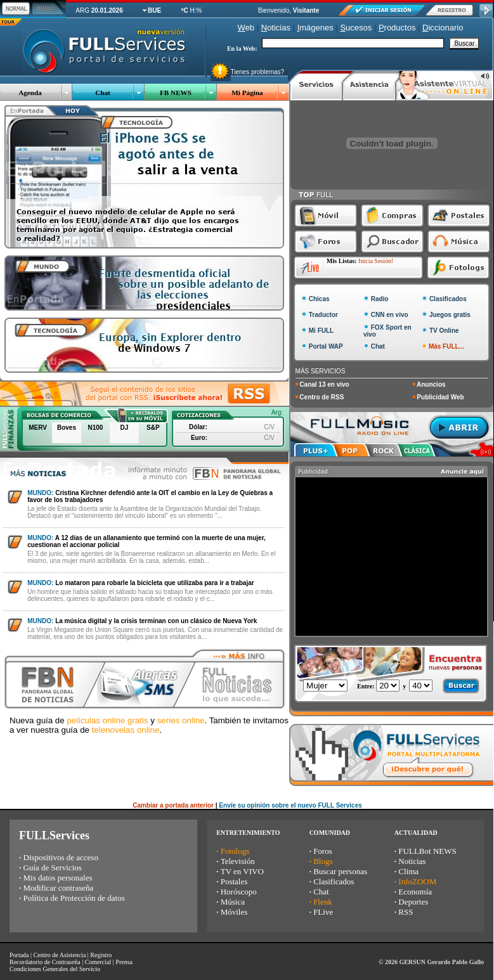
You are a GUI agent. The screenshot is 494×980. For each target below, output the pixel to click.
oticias (276, 28)
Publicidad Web (440, 397)
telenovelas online (126, 730)
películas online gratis (107, 720)
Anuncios (431, 384)
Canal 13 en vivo (324, 384)
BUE (154, 10)
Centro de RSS (322, 397)
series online (181, 720)
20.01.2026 (107, 10)
